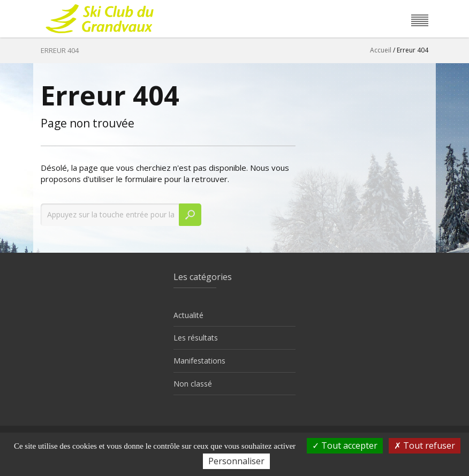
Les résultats (196, 338)
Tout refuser (425, 445)
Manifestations (199, 361)
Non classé (193, 384)
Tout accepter (345, 445)
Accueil (381, 50)
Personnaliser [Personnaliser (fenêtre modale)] (236, 461)
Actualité (188, 315)
